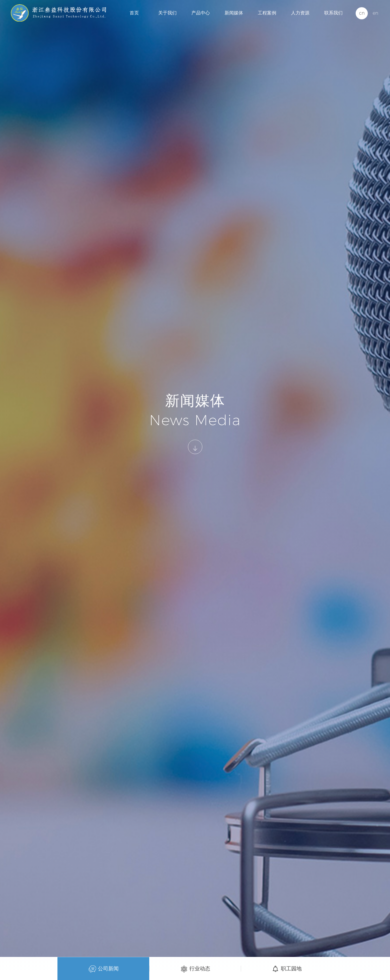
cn (362, 13)
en (375, 13)
